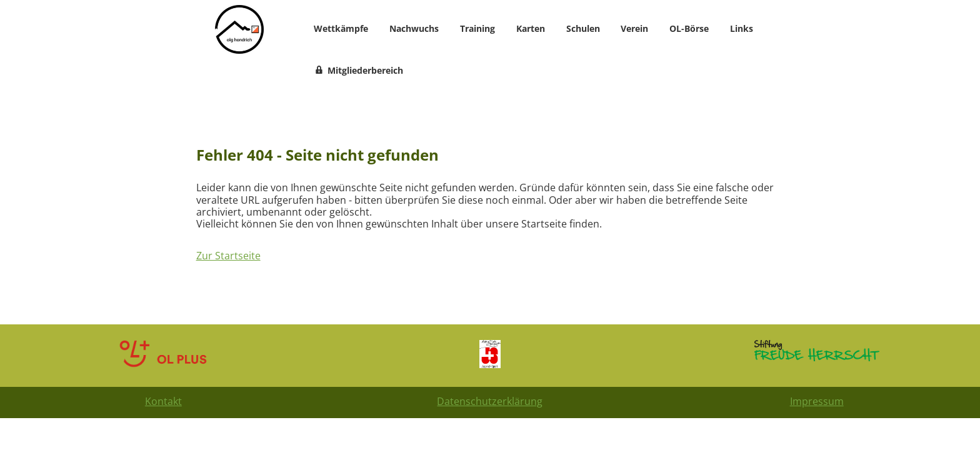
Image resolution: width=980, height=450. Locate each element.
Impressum (817, 401)
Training (477, 28)
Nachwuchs (414, 28)
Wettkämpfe (341, 28)
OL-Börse (689, 28)
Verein (634, 28)
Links (742, 28)
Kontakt (163, 401)
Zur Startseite (228, 256)
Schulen (583, 28)
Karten (531, 28)
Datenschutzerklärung (490, 401)
